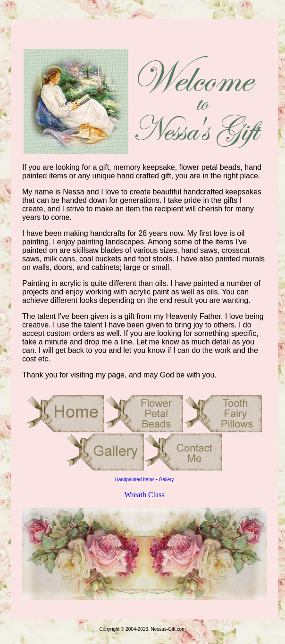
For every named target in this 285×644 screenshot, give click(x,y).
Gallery (167, 480)
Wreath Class (144, 495)
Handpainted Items (135, 480)
